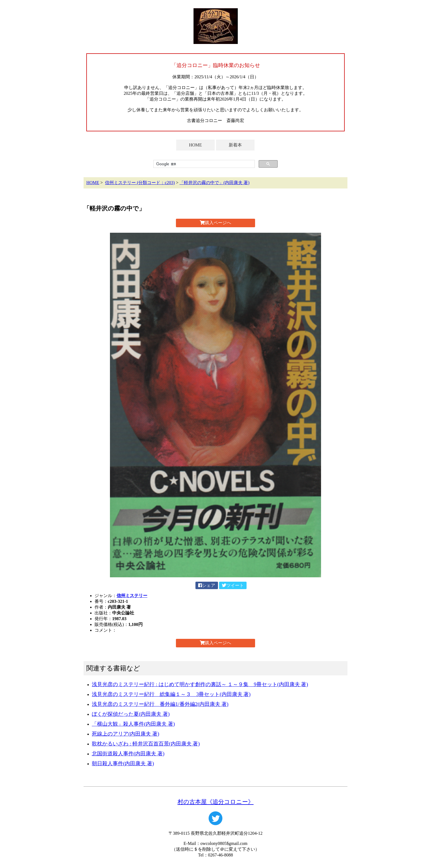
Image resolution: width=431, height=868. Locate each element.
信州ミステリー (132, 596)
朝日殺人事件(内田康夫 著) (123, 763)
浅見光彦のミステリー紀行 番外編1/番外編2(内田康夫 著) (160, 704)
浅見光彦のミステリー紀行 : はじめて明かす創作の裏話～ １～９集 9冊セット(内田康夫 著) (200, 684)
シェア (207, 585)
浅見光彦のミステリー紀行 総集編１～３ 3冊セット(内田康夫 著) (171, 694)
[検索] (204, 164)
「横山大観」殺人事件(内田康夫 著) (133, 724)
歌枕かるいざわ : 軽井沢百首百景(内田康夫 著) (146, 744)
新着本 (235, 145)
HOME (195, 145)
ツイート (233, 585)
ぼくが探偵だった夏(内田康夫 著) (131, 714)
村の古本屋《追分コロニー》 (216, 802)
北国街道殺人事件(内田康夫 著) (128, 754)
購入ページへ (215, 223)
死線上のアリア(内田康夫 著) (125, 734)
